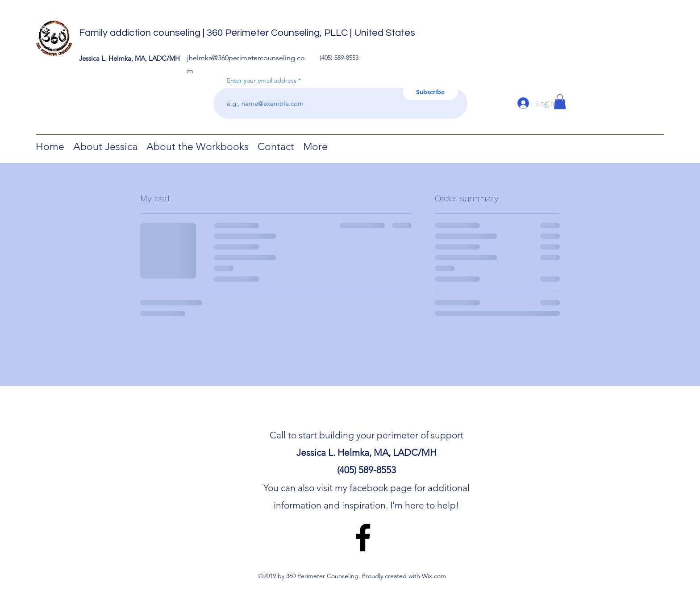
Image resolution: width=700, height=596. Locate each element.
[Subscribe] (430, 92)
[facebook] (363, 538)
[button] (560, 102)
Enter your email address (262, 80)
